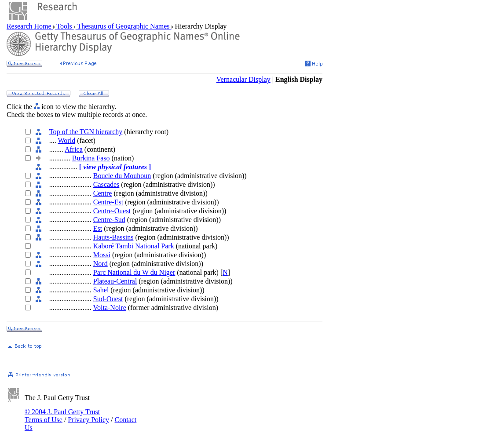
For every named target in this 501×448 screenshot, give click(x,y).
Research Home (30, 26)
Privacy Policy (88, 420)
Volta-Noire (110, 308)
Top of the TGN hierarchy (86, 132)
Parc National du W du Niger (134, 272)
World (67, 140)
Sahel (101, 290)
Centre (103, 193)
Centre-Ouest (112, 211)
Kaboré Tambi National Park (134, 246)
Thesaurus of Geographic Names (124, 26)
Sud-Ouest (108, 299)
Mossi (102, 255)
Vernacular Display (243, 79)
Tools (64, 26)
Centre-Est (108, 202)
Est (98, 228)
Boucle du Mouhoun (122, 176)
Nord (101, 264)
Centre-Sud (109, 220)
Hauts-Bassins (113, 237)
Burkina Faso (91, 158)
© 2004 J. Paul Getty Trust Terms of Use (62, 416)
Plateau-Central (115, 281)
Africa (74, 149)
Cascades (106, 184)
